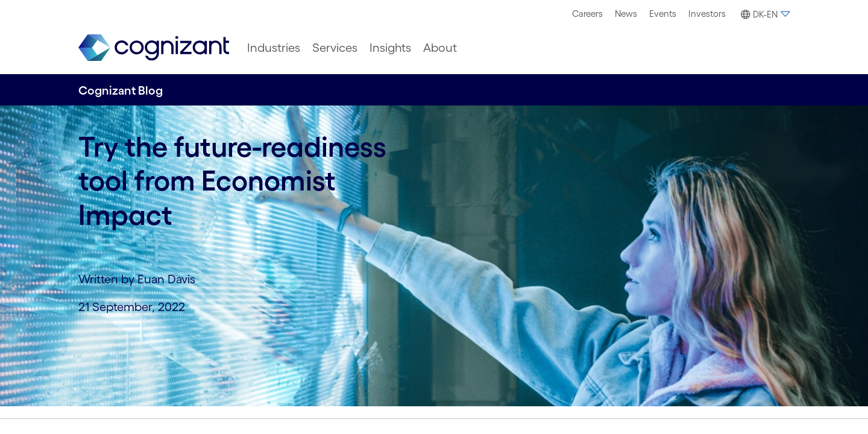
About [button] (440, 48)
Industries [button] (274, 48)
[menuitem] (587, 14)
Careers (587, 14)
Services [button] (335, 48)
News (626, 14)
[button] (764, 14)
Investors (707, 14)
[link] (154, 48)
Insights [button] (390, 48)
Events (663, 14)
